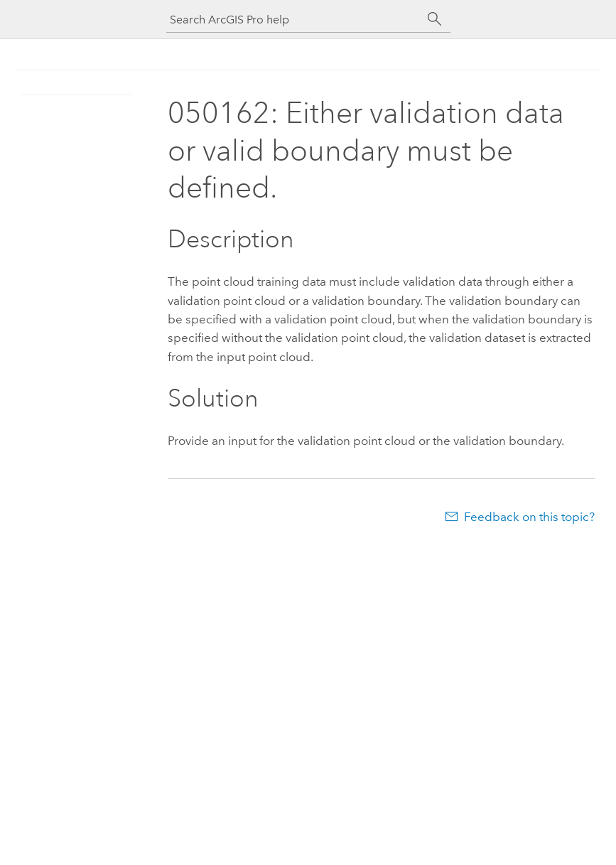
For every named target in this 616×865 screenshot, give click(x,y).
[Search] (435, 19)
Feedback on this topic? (529, 517)
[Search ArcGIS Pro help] (294, 20)
